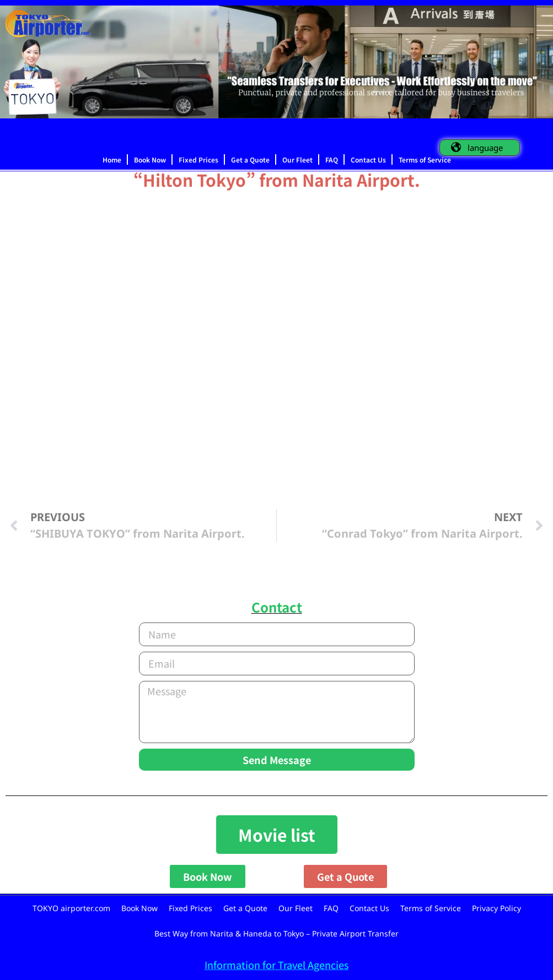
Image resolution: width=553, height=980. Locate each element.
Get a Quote (250, 159)
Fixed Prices (198, 159)
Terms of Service (425, 159)
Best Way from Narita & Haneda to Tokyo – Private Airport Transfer (276, 933)
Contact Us (368, 159)
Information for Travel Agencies (276, 965)
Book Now (150, 159)
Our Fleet (297, 159)
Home (112, 159)
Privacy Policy (496, 908)
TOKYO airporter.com (71, 908)
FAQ (332, 159)
